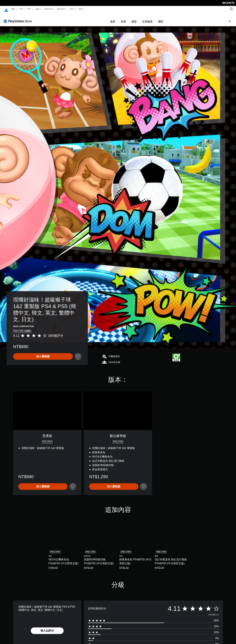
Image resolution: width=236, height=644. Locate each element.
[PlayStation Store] (19, 18)
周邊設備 (48, 9)
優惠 (115, 18)
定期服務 (128, 18)
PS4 (29, 9)
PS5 (21, 9)
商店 (72, 9)
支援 (80, 9)
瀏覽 (142, 18)
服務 (37, 9)
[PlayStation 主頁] (6, 9)
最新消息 (61, 9)
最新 (94, 18)
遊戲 (13, 9)
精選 (104, 18)
